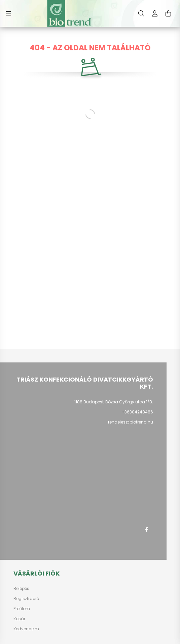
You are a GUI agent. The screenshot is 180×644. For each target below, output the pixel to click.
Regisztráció (26, 599)
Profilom (22, 609)
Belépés (21, 589)
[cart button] (168, 13)
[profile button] (155, 13)
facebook (146, 530)
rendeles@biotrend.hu (131, 422)
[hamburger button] (8, 13)
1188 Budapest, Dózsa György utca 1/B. (114, 402)
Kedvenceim (26, 629)
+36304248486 (137, 412)
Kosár (19, 619)
